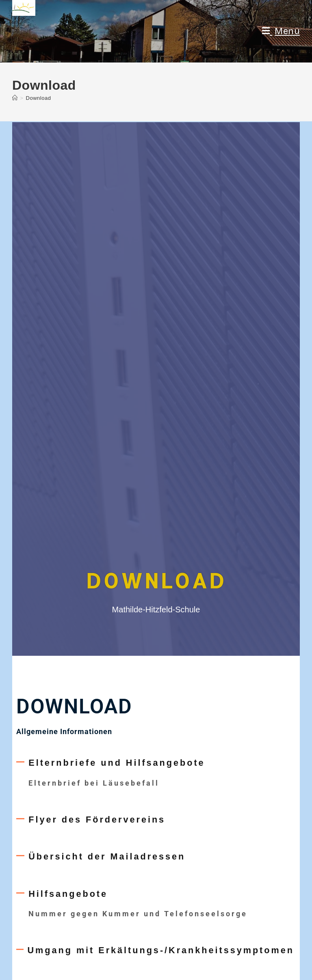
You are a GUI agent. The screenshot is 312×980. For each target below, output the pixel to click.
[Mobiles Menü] (281, 31)
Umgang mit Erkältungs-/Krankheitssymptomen (161, 950)
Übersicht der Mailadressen (107, 856)
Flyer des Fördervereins (97, 820)
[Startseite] (15, 98)
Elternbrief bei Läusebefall (94, 783)
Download (39, 98)
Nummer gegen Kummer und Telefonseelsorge (138, 914)
